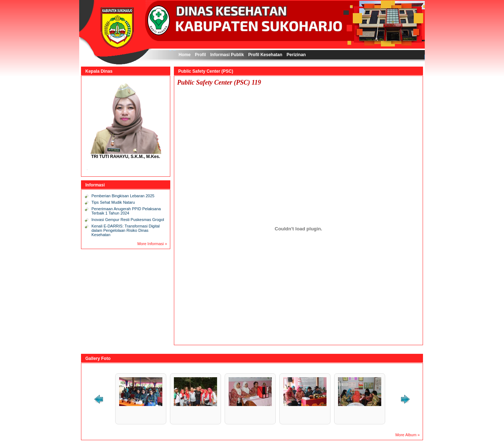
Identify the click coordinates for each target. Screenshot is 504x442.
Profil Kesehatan (265, 55)
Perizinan (296, 55)
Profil (200, 55)
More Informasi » (152, 244)
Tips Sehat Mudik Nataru (113, 202)
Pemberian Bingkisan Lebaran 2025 (123, 196)
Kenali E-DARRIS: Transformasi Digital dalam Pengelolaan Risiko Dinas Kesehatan (126, 230)
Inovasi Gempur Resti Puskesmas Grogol (128, 220)
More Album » (408, 435)
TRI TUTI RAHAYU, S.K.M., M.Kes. (126, 157)
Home (184, 55)
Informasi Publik (227, 55)
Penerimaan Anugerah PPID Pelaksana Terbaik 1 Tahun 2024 (126, 211)
